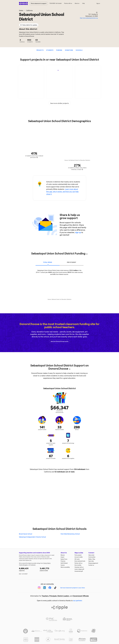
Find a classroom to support (39, 3)
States (21, 11)
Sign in (98, 3)
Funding (59, 50)
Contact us (91, 565)
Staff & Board (64, 563)
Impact (62, 557)
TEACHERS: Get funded (55, 3)
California (29, 11)
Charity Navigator (23, 565)
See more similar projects (60, 103)
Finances (63, 561)
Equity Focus (64, 559)
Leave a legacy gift (79, 569)
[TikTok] (55, 588)
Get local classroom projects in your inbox (73, 588)
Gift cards (77, 559)
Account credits (79, 557)
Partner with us (68, 3)
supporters (28, 569)
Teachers (45, 596)
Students (50, 50)
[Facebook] (50, 588)
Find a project (78, 555)
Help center (91, 555)
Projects (40, 50)
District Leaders (63, 596)
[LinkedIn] (45, 588)
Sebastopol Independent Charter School (32, 537)
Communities (92, 557)
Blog (94, 559)
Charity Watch (47, 563)
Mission (63, 555)
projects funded (49, 569)
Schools (79, 50)
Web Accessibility (65, 567)
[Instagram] (39, 588)
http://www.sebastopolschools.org (89, 18)
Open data (91, 561)
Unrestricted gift (79, 571)
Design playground (93, 563)
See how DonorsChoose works (59, 341)
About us (77, 3)
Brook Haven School (26, 534)
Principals (53, 596)
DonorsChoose (23, 3)
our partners (78, 601)
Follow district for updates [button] (29, 25)
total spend (48, 262)
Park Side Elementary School (70, 534)
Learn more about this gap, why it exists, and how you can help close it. (62, 192)
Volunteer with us (79, 567)
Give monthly (78, 565)
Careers (63, 565)
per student (72, 262)
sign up (78, 232)
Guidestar (33, 565)
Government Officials (81, 596)
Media (90, 559)
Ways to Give (79, 553)
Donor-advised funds (80, 561)
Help (84, 3)
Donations (69, 50)
